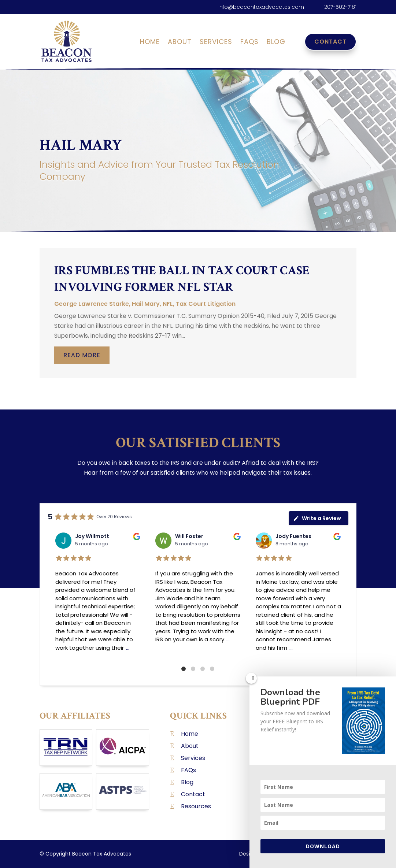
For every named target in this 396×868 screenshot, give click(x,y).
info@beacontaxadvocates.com (261, 7)
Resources (196, 806)
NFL (168, 304)
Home (150, 43)
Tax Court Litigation (206, 304)
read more (82, 355)
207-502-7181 (340, 7)
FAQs (249, 43)
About (180, 43)
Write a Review (317, 518)
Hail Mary (146, 304)
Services (216, 43)
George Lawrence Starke (92, 304)
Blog (276, 43)
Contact (330, 42)
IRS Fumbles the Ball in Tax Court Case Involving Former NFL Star (182, 279)
